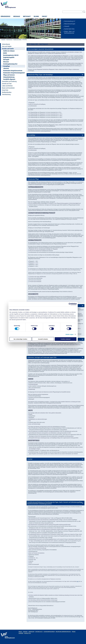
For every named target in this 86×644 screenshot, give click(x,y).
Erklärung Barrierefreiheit (63, 632)
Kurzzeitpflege (31, 135)
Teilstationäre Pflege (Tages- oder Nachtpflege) (40, 75)
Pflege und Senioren (9, 75)
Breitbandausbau (7, 92)
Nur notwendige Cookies (20, 339)
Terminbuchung (6, 94)
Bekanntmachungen (70, 24)
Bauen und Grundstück (8, 88)
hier (78, 581)
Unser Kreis (5, 90)
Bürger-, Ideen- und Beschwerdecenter (69, 32)
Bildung (36, 16)
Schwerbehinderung (9, 77)
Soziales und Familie (17, 40)
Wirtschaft (27, 16)
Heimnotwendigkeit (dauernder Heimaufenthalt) (40, 49)
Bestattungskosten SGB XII (11, 55)
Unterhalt (30, 459)
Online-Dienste (6, 44)
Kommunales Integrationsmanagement (14, 73)
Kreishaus (17, 16)
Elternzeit (6, 62)
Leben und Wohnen (7, 86)
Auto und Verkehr (7, 46)
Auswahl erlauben (43, 339)
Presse (74, 632)
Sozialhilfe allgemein (9, 79)
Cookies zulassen (66, 339)
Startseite (3, 40)
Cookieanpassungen (49, 632)
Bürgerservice (6, 16)
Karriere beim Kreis (69, 29)
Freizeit (45, 16)
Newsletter (27, 633)
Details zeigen (70, 334)
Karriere (21, 633)
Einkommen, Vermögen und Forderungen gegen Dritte (42, 357)
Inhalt (20, 632)
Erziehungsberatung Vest (10, 64)
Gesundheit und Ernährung (9, 81)
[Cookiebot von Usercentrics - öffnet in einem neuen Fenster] (70, 304)
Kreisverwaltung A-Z (70, 21)
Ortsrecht (67, 26)
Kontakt (25, 632)
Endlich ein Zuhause (9, 51)
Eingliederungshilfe (9, 57)
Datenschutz (39, 632)
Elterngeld (6, 60)
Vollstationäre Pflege (33, 179)
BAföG (5, 53)
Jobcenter (6, 68)
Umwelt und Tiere (7, 84)
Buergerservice (9, 40)
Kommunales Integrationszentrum (13, 71)
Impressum (31, 632)
